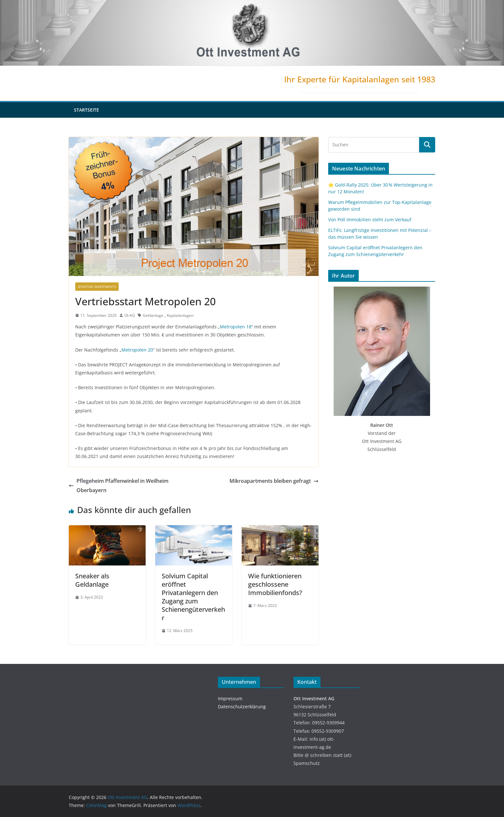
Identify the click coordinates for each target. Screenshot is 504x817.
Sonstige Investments (97, 287)
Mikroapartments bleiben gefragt (274, 481)
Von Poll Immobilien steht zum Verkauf (370, 220)
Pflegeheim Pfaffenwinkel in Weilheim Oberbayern (119, 486)
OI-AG (130, 315)
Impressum (230, 698)
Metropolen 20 (137, 350)
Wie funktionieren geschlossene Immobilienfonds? (275, 584)
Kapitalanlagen (180, 315)
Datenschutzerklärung (242, 707)
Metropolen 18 (236, 327)
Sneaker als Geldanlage (92, 580)
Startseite (86, 110)
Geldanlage (153, 315)
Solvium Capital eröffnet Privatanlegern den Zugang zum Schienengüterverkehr (193, 597)
